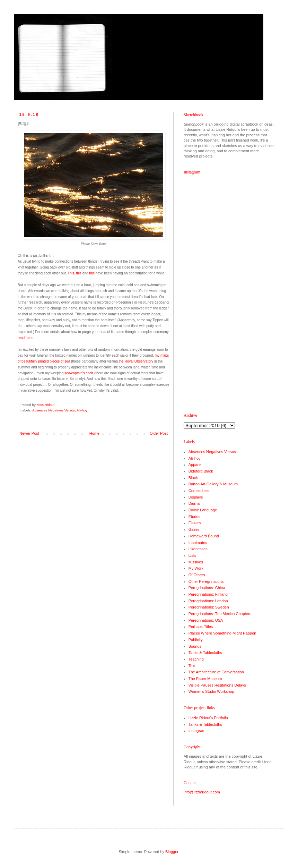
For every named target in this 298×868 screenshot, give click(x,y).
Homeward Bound (204, 536)
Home (94, 433)
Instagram (197, 731)
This (71, 273)
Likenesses (198, 549)
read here (25, 338)
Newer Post (29, 433)
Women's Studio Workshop (211, 691)
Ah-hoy (82, 410)
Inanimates (198, 543)
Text (192, 666)
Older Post (159, 433)
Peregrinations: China (207, 588)
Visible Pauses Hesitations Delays (217, 685)
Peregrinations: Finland (208, 594)
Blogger (172, 852)
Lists (192, 555)
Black (193, 478)
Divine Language (203, 510)
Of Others (197, 575)
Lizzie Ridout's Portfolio (208, 718)
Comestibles (199, 491)
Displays (196, 497)
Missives (196, 562)
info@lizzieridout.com (202, 792)
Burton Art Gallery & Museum (213, 484)
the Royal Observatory (136, 361)
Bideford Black (201, 471)
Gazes (194, 529)
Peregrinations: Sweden (209, 607)
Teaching (196, 659)
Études (194, 517)
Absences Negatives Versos (54, 410)
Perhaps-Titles (201, 627)
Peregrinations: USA (206, 620)
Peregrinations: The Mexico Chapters (220, 614)
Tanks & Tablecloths (205, 653)
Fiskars (195, 523)
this (79, 273)
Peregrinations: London (208, 601)
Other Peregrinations (206, 581)
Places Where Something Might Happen (222, 633)
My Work (196, 568)
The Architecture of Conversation (216, 672)
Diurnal (195, 503)
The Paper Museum (205, 679)
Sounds (195, 646)
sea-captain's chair (79, 373)
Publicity (196, 640)
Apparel (195, 465)
